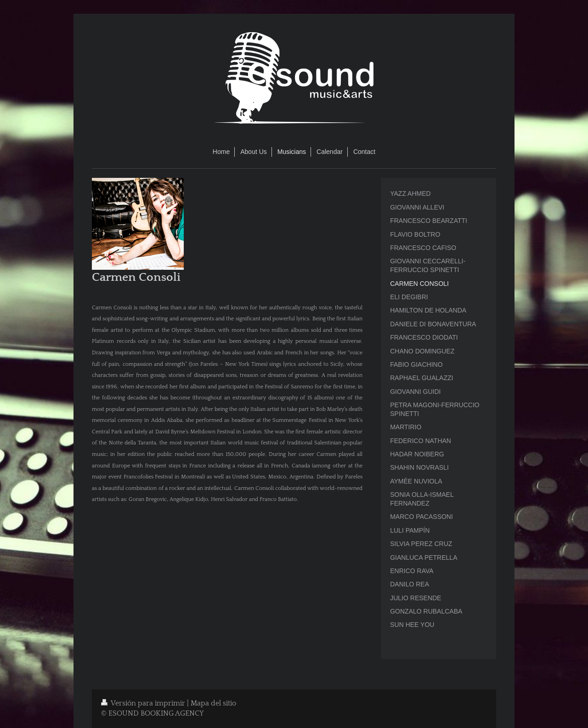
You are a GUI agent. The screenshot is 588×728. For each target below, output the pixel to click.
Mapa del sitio (213, 703)
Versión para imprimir (144, 703)
